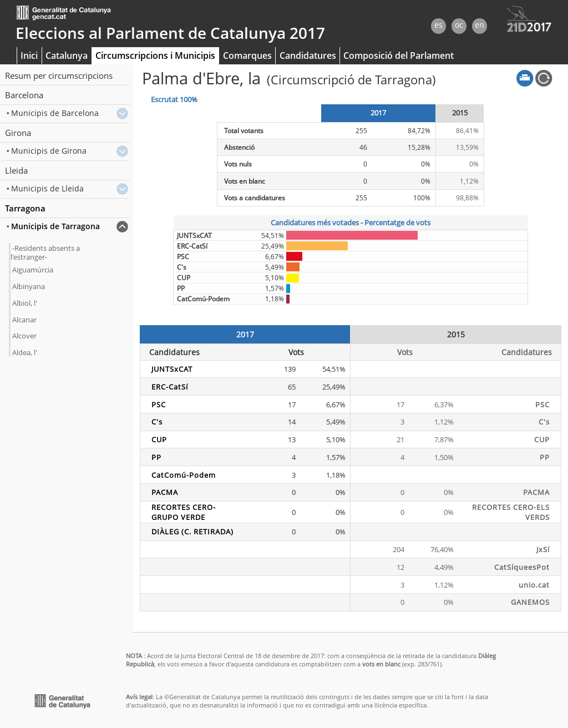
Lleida (16, 170)
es (438, 25)
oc (459, 25)
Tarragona (25, 208)
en (480, 25)
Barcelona (24, 95)
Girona (18, 133)
